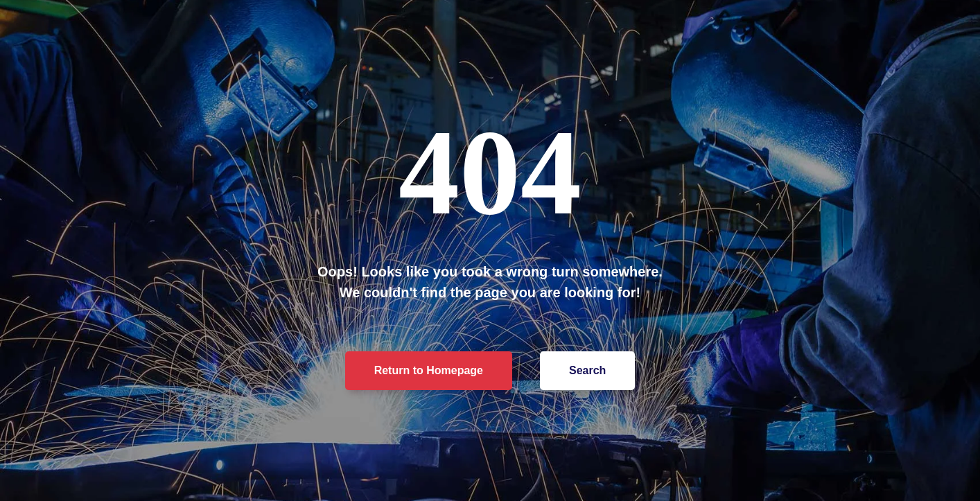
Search (587, 370)
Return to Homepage (429, 370)
